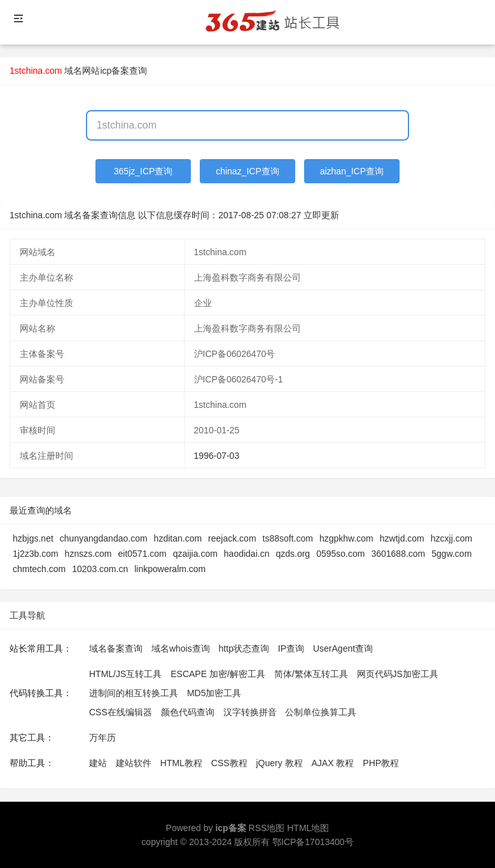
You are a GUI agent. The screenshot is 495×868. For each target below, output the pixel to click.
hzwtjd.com (402, 538)
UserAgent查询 (343, 648)
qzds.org (293, 554)
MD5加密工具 (214, 693)
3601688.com (398, 554)
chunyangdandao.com (104, 538)
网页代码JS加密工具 (398, 674)
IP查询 (291, 648)
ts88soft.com (288, 538)
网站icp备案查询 (115, 71)
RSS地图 (267, 828)
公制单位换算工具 (321, 712)
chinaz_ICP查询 (247, 171)
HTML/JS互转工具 (125, 674)
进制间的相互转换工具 (134, 693)
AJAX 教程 (333, 763)
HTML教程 (181, 763)
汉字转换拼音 (250, 712)
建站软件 (134, 763)
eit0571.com (143, 554)
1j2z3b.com (36, 554)
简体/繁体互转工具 (311, 674)
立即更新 (321, 215)
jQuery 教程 (279, 763)
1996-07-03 (217, 456)
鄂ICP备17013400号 (313, 842)
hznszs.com (88, 554)
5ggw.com (451, 554)
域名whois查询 (181, 648)
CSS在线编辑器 (121, 712)
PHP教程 (381, 763)
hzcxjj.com (451, 538)
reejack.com (232, 538)
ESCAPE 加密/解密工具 (218, 674)
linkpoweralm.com (170, 569)
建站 (98, 763)
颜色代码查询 (188, 712)
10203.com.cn (100, 569)
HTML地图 (308, 828)
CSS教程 (229, 763)
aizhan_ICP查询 (352, 171)
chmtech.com (39, 569)
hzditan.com (178, 538)
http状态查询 (244, 648)
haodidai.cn (247, 554)
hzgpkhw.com (346, 538)
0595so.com (340, 554)
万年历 (102, 738)
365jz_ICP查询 (143, 171)
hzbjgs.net (33, 538)
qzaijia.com (195, 554)
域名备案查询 (116, 648)
